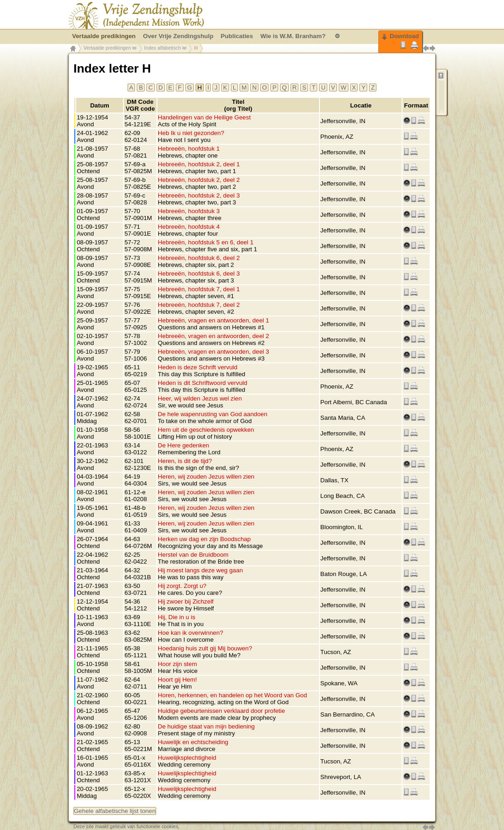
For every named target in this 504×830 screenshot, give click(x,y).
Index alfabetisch (162, 48)
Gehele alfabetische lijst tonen (115, 811)
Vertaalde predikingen (107, 48)
